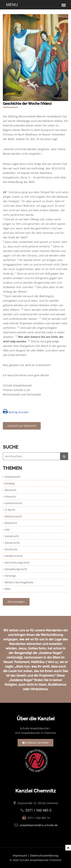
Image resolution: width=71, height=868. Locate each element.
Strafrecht (11, 549)
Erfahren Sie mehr (35, 743)
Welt (8, 589)
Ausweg (10, 483)
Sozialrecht (12, 536)
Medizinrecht (13, 516)
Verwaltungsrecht (16, 569)
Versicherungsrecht (17, 562)
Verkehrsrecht (14, 556)
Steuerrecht (12, 543)
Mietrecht (11, 523)
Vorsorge (10, 576)
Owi (7, 530)
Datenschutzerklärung (44, 855)
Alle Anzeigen (16, 602)
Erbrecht (10, 497)
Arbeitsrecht (13, 477)
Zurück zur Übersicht (22, 426)
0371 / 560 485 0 (38, 810)
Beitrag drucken (16, 411)
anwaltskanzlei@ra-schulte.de (39, 825)
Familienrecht (13, 503)
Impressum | (21, 855)
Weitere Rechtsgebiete (19, 582)
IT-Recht (10, 510)
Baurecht (11, 490)
